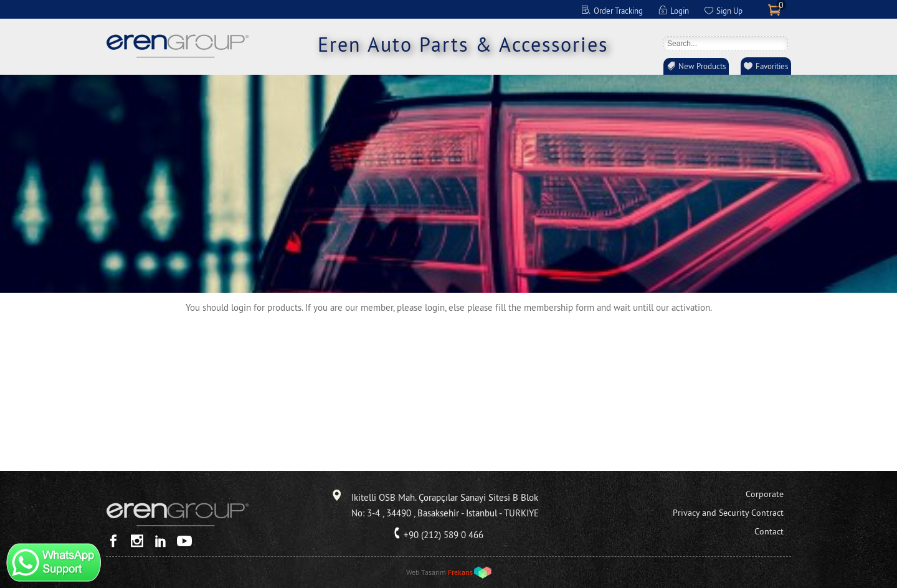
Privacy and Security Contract (728, 513)
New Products (702, 66)
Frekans (460, 572)
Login (680, 11)
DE (432, 10)
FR (448, 10)
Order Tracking (618, 11)
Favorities (772, 66)
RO (496, 10)
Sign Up (729, 11)
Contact (769, 531)
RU (480, 10)
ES (464, 10)
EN (415, 10)
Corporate (765, 494)
